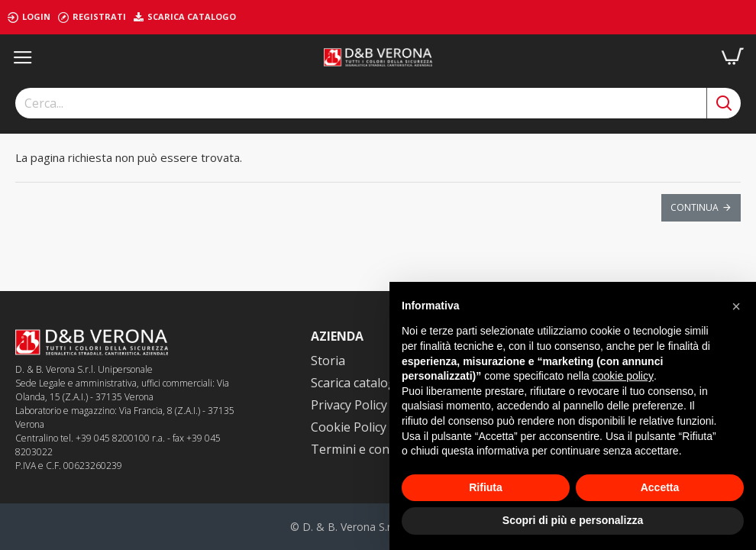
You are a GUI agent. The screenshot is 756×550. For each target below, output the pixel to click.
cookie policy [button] (623, 376)
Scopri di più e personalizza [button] (573, 520)
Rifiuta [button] (486, 487)
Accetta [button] (660, 487)
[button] (736, 306)
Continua (695, 207)
